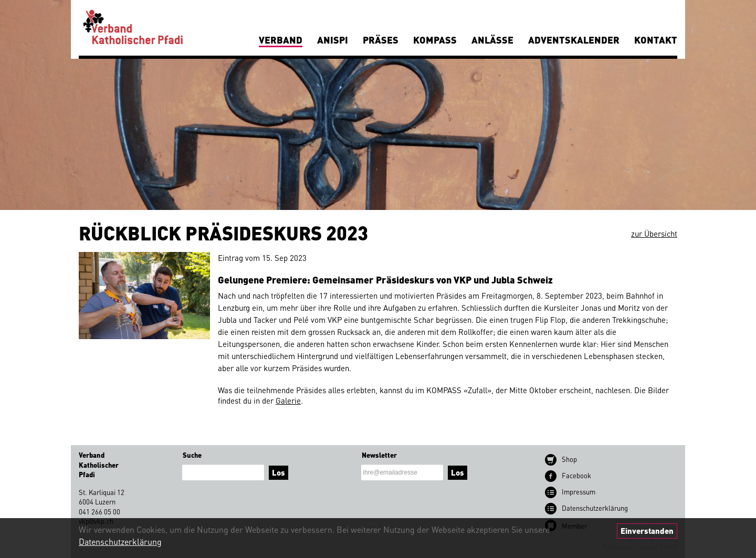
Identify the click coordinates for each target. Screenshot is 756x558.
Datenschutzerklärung (120, 541)
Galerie (288, 401)
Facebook (576, 475)
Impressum (579, 492)
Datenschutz (595, 508)
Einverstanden (647, 531)
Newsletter (379, 455)
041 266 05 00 (99, 512)
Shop (569, 459)
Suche (192, 455)
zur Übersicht (654, 234)
